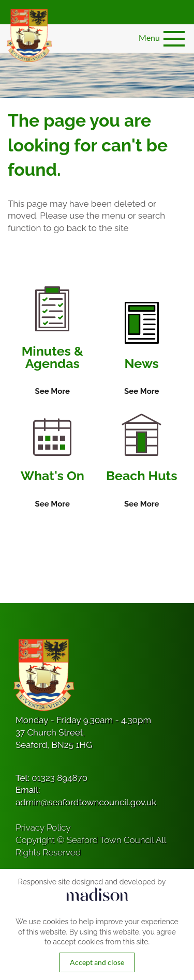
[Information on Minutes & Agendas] (53, 342)
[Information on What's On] (53, 464)
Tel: (51, 778)
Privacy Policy (43, 828)
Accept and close (97, 962)
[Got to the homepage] (28, 36)
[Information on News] (141, 350)
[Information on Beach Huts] (142, 462)
